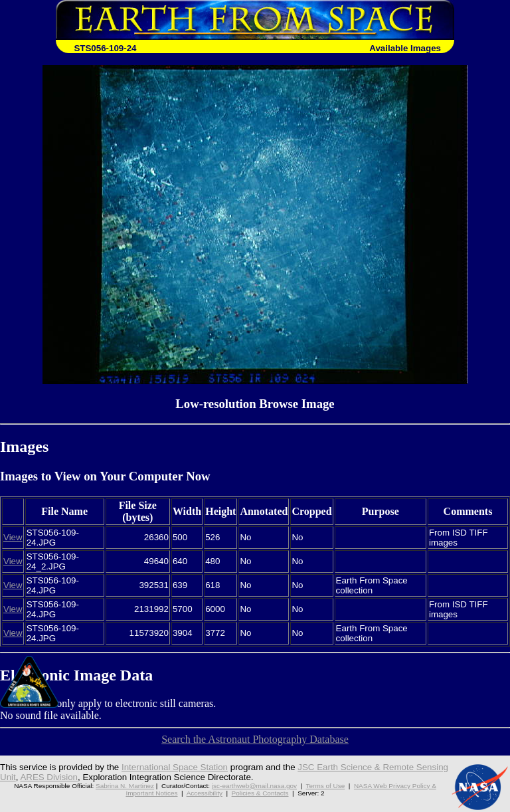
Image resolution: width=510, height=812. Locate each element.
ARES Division (49, 777)
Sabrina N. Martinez (125, 786)
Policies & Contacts (260, 793)
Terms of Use (326, 786)
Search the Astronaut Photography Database (255, 739)
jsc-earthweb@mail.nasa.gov (254, 786)
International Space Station (175, 767)
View (13, 537)
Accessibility (205, 793)
